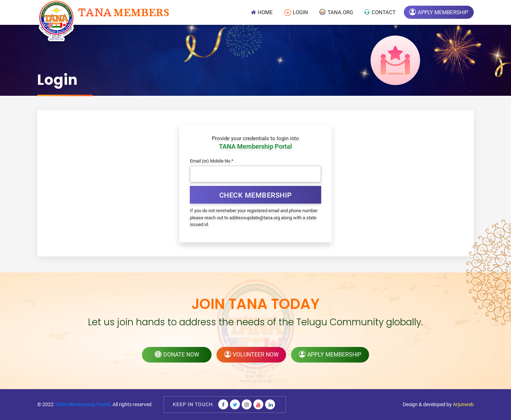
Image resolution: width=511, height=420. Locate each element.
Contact (380, 12)
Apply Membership (439, 12)
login (296, 13)
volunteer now (251, 354)
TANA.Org (336, 12)
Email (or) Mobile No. (212, 161)
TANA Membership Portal (82, 404)
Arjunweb (463, 404)
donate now (177, 354)
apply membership (330, 354)
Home (262, 12)
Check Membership (256, 195)
